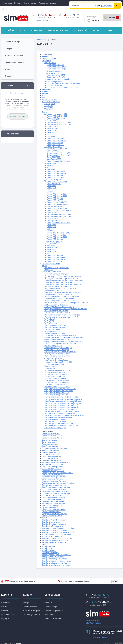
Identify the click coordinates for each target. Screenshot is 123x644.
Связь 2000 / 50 (53, 120)
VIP (48, 134)
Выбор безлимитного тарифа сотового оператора (64, 280)
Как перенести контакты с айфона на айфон (62, 397)
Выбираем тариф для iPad (55, 333)
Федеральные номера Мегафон (54, 514)
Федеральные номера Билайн (54, 510)
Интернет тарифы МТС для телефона (57, 538)
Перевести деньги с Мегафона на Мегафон (61, 426)
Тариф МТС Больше (55, 143)
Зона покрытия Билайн (56, 77)
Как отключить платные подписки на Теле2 (61, 405)
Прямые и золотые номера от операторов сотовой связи (66, 303)
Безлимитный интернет (54, 368)
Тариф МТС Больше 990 (56, 139)
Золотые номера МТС (51, 458)
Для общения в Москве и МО (56, 114)
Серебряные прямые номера (53, 497)
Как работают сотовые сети (55, 327)
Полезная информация (53, 81)
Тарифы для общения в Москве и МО (57, 555)
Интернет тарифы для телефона (55, 530)
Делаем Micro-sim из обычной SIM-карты (60, 335)
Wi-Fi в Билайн (50, 319)
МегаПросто (52, 130)
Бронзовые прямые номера (53, 495)
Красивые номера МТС (51, 434)
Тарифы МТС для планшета (53, 536)
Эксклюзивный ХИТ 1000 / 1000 (59, 124)
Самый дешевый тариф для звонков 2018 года (63, 401)
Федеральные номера (51, 450)
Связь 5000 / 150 (53, 126)
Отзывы (4, 607)
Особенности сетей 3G (53, 331)
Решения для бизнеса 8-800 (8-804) (58, 362)
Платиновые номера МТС (52, 460)
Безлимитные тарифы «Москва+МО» (59, 282)
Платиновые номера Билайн (53, 471)
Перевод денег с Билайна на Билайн (59, 424)
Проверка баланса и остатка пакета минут (63, 83)
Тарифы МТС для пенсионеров (57, 350)
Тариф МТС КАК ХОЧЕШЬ (57, 116)
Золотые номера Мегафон (52, 479)
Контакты (6, 9)
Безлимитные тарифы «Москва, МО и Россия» (63, 284)
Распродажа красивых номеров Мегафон (58, 483)
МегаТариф (51, 132)
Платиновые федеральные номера (56, 491)
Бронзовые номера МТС (52, 454)
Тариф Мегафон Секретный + (58, 161)
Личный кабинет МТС (55, 65)
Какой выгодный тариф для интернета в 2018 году (64, 415)
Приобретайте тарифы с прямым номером (61, 278)
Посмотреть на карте (100, 637)
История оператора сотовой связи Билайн (61, 301)
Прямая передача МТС (53, 346)
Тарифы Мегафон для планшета (55, 542)
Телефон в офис (51, 366)
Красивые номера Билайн (52, 436)
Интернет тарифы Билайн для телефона (58, 532)
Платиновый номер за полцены (57, 268)
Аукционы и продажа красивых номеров (60, 344)
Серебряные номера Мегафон (54, 477)
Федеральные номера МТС (53, 506)
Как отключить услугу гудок (55, 428)
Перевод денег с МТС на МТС (56, 421)
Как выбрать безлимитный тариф (57, 313)
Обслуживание (50, 63)
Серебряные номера (50, 446)
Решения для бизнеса (32, 615)
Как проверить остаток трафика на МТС (60, 389)
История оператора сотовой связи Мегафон (62, 296)
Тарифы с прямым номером (53, 557)
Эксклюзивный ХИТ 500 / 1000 (59, 122)
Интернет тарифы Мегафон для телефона (59, 528)
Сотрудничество (30, 3)
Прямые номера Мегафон (52, 516)
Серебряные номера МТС (52, 456)
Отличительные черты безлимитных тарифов (62, 315)
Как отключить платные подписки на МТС (61, 409)
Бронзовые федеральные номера (55, 485)
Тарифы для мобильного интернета (56, 565)
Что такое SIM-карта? (53, 329)
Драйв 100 (49, 106)
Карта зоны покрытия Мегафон (59, 79)
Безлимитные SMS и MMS (55, 385)
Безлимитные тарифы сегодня (56, 274)
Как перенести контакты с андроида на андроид (63, 399)
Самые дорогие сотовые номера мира (59, 307)
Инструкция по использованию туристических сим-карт (66, 309)
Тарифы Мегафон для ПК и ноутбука (56, 534)
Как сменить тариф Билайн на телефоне (60, 352)
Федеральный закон (53, 619)
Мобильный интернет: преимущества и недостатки (64, 337)
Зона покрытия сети (52, 73)
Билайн (11, 31)
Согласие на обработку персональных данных (63, 276)
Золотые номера (49, 442)
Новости (18, 3)
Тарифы (111, 31)
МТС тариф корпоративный (55, 378)
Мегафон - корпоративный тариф (57, 387)
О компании (7, 3)
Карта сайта (50, 615)
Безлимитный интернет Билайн (57, 380)
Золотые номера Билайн (52, 469)
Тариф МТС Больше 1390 (57, 141)
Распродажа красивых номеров (54, 448)
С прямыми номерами (53, 206)
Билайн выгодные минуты (55, 372)
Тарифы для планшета (51, 522)
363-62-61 (46, 15)
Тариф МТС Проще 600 (56, 118)
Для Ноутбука (50, 104)
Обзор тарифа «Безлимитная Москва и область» (64, 342)
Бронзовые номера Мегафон (53, 475)
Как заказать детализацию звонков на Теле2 (62, 411)
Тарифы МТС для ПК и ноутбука (55, 520)
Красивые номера (59, 31)
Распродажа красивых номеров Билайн (57, 473)
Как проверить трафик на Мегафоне (59, 391)
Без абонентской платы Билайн (57, 383)
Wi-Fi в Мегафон (51, 323)
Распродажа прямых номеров (54, 504)
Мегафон (38, 31)
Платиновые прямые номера (53, 501)
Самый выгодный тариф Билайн (57, 356)
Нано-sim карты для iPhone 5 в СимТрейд (61, 288)
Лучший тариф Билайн (53, 358)
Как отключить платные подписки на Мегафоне (63, 403)
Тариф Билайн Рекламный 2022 (59, 210)
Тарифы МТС (47, 549)
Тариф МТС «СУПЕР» (55, 145)
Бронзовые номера (49, 440)
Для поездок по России (53, 147)
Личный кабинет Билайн (56, 67)
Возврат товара (51, 607)
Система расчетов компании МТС (58, 286)
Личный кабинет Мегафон (57, 69)
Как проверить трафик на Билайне (58, 395)
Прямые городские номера (52, 452)
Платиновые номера (50, 444)
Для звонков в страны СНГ (55, 376)
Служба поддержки (54, 71)
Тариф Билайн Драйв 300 (57, 202)
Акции (45, 266)
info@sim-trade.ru (93, 623)
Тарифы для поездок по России (54, 559)
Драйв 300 (49, 108)
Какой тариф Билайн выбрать (56, 360)
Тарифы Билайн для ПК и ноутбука (56, 540)
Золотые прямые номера (52, 499)
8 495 (73, 15)
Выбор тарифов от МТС (54, 290)
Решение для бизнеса (51, 264)
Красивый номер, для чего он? (56, 305)
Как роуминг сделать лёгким (55, 325)
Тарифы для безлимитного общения (56, 563)
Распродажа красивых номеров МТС (56, 462)
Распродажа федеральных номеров (56, 493)
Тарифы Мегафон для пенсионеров (58, 348)
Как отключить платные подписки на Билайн (62, 407)
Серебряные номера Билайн (53, 467)
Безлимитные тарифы (53, 241)
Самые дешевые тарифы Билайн (57, 354)
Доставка (54, 3)
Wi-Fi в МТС (49, 321)
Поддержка (43, 3)
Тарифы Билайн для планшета (54, 524)
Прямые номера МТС (50, 508)
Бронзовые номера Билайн (53, 465)
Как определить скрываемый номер (58, 417)
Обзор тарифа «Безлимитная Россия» (59, 339)
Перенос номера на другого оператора (60, 413)
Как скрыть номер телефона (55, 419)
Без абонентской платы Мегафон (57, 374)
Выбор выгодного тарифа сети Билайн (60, 298)
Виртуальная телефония (54, 364)
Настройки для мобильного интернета (62, 87)
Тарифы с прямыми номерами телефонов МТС (63, 292)
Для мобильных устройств (55, 180)
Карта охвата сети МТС (56, 75)
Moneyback (49, 270)
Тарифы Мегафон (49, 551)
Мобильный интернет (88, 31)
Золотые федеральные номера (54, 489)
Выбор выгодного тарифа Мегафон (58, 294)
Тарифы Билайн (48, 547)
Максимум (51, 137)
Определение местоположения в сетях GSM (62, 317)
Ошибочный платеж (55, 85)
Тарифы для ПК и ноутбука (53, 526)
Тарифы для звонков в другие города (57, 561)
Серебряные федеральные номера (56, 487)
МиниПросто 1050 (54, 128)
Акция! (115, 581)
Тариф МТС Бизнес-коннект (58, 204)
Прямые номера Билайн (52, 512)
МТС (24, 31)
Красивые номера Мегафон (53, 438)
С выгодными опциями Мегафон (57, 370)
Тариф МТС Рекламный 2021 (58, 233)
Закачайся (49, 110)
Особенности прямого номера (56, 311)
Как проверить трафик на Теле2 (57, 393)
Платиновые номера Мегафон (54, 481)
